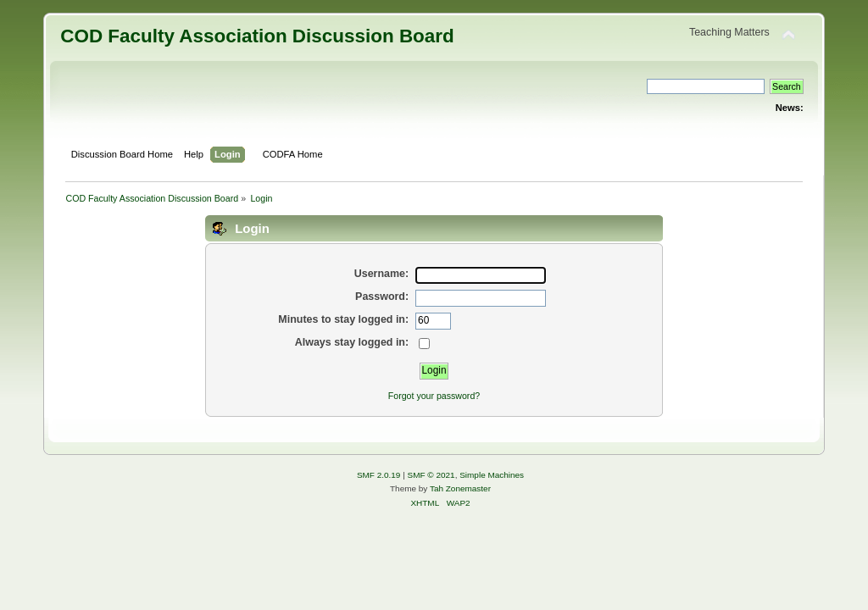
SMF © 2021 (431, 475)
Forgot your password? (434, 396)
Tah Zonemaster (460, 488)
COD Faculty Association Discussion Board (257, 36)
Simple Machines (492, 475)
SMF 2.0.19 (379, 475)
